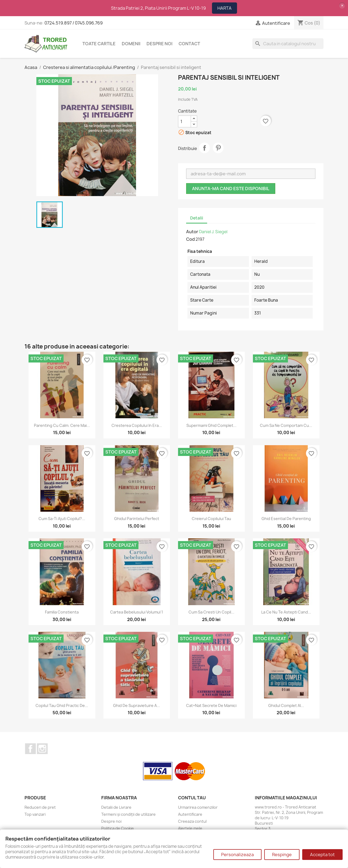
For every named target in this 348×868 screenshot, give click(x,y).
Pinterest (218, 148)
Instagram (42, 749)
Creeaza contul (192, 821)
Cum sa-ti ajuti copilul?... (62, 519)
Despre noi (159, 44)
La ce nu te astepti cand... (286, 612)
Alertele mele (190, 828)
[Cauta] (288, 44)
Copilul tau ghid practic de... (62, 705)
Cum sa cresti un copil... (211, 612)
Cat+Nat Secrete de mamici (211, 705)
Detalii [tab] (197, 218)
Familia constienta (62, 612)
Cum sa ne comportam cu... (286, 425)
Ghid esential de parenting (286, 519)
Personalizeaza (237, 855)
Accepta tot (322, 855)
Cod (190, 239)
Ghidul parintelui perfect (137, 519)
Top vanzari (35, 814)
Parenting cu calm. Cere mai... (62, 425)
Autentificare (190, 814)
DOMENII (131, 44)
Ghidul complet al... (286, 705)
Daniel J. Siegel (213, 232)
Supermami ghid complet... (211, 425)
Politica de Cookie (118, 828)
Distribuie (204, 148)
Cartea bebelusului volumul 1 (137, 612)
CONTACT (189, 44)
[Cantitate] (185, 121)
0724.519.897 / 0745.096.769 (74, 23)
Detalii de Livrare (116, 807)
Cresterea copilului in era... (137, 425)
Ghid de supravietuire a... (137, 705)
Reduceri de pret (40, 807)
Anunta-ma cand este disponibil (231, 189)
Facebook (30, 749)
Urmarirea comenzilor (198, 807)
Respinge (282, 855)
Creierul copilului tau (211, 519)
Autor (192, 232)
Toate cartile (99, 44)
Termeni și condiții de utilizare (128, 814)
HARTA (225, 8)
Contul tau (192, 798)
